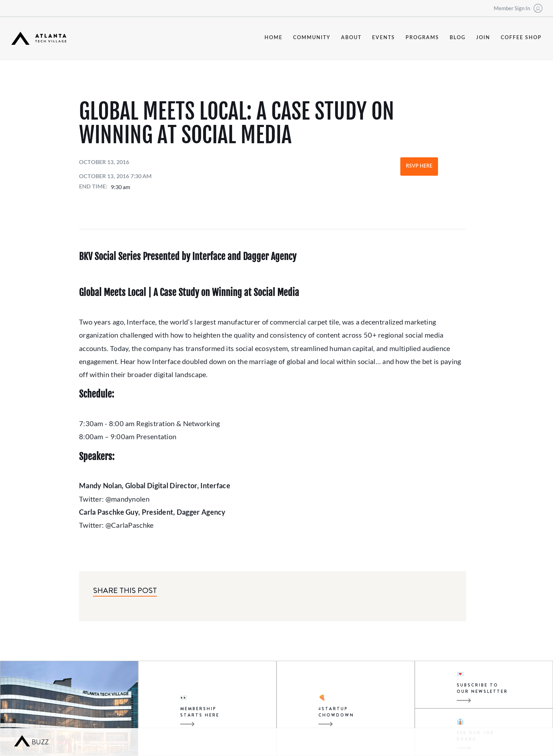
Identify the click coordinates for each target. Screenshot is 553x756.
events (384, 38)
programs (422, 38)
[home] (39, 38)
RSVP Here (419, 166)
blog (458, 38)
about (351, 38)
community (312, 38)
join (483, 38)
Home (274, 38)
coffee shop (521, 38)
